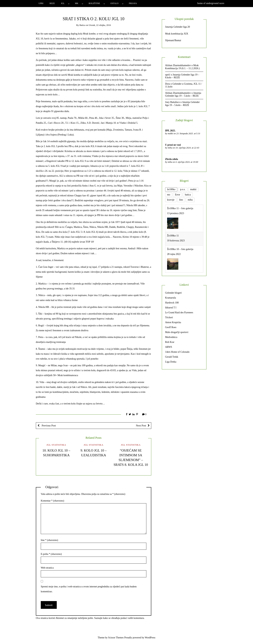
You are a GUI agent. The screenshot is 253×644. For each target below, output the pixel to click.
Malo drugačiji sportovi (177, 332)
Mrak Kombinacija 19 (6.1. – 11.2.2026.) (182, 67)
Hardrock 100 (172, 303)
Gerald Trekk (172, 357)
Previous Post (48, 426)
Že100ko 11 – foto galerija (180, 208)
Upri (41, 3)
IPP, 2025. (170, 131)
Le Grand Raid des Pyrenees (179, 313)
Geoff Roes (171, 327)
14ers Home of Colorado (177, 352)
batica (82, 25)
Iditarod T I (171, 308)
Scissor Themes (116, 638)
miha (170, 148)
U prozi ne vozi (173, 145)
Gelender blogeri (173, 293)
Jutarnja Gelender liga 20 (178, 27)
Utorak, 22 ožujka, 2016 (100, 25)
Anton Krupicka (173, 322)
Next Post (141, 426)
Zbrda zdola (171, 159)
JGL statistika (56, 445)
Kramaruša (171, 298)
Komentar (52, 501)
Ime (49, 540)
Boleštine (94, 3)
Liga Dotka (171, 362)
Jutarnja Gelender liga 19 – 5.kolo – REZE (183, 94)
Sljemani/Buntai (173, 40)
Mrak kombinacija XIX (177, 34)
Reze (52, 3)
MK (77, 3)
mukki (170, 134)
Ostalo (114, 3)
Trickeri (169, 317)
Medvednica (171, 337)
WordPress (150, 638)
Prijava (133, 3)
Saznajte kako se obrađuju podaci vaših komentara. (119, 618)
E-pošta (51, 554)
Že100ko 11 (173, 236)
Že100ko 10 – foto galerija (180, 249)
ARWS (169, 347)
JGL (63, 3)
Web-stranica (47, 568)
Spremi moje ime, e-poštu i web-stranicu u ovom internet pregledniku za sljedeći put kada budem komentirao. (89, 589)
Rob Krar (170, 342)
